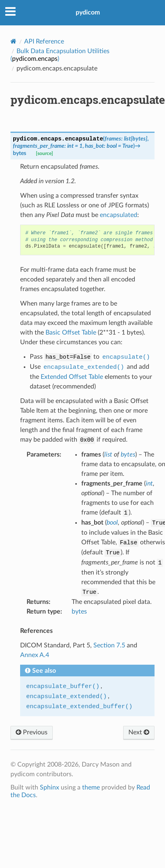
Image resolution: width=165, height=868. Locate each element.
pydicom (88, 12)
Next (139, 732)
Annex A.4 (35, 655)
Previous (32, 732)
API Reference (44, 41)
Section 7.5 (109, 645)
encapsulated (119, 215)
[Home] (13, 41)
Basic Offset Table (71, 333)
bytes (79, 612)
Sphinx (49, 787)
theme (91, 787)
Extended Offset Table (72, 377)
